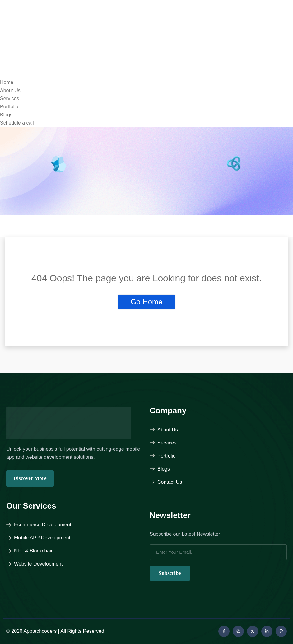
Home (7, 82)
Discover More (30, 478)
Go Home (147, 302)
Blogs (6, 115)
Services (9, 99)
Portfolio (9, 107)
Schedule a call (17, 123)
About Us (10, 90)
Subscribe (170, 573)
